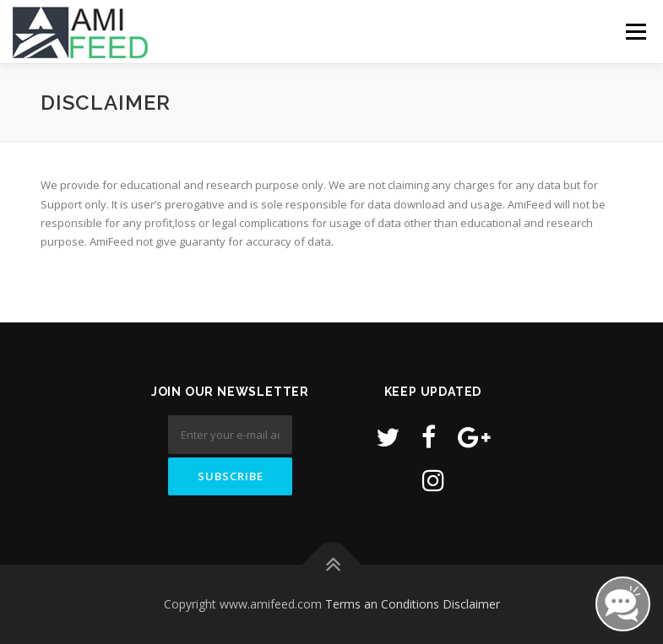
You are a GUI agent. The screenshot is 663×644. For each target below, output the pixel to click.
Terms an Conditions (382, 604)
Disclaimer (471, 604)
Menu (636, 31)
